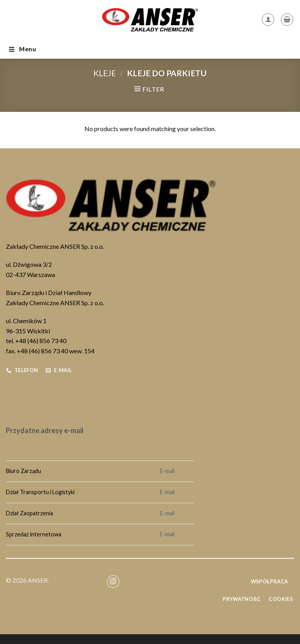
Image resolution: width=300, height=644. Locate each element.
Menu (22, 49)
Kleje (105, 73)
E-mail (167, 471)
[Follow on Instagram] (113, 582)
